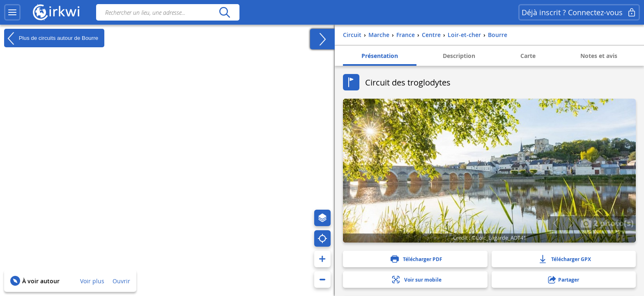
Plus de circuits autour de (51, 38)
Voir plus (92, 281)
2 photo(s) (607, 223)
